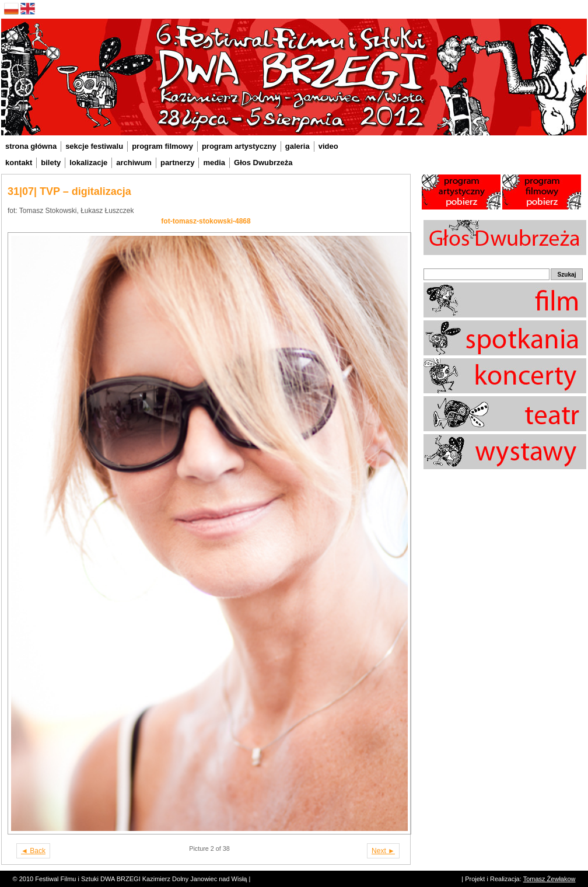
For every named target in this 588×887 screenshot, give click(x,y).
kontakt (19, 163)
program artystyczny (239, 146)
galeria (297, 146)
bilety (51, 163)
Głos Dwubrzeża (263, 163)
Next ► (383, 851)
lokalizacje (88, 163)
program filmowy (162, 146)
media (214, 163)
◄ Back (33, 851)
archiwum (134, 163)
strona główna (31, 146)
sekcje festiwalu (94, 146)
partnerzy (178, 163)
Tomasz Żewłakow (549, 879)
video (328, 146)
